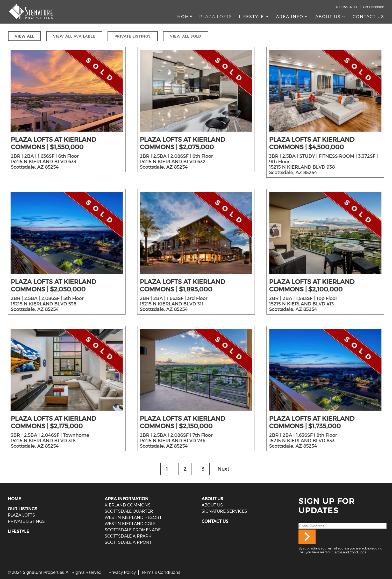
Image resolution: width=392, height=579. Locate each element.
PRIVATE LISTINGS (133, 36)
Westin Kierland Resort (133, 517)
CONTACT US (215, 521)
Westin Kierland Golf (130, 523)
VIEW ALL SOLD (186, 36)
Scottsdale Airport (128, 542)
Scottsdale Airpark (128, 536)
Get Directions (374, 7)
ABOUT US (212, 499)
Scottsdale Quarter (129, 511)
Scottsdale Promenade (133, 530)
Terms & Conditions (161, 572)
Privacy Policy (122, 572)
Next (223, 469)
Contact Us (368, 17)
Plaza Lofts (216, 17)
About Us (328, 17)
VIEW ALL (24, 36)
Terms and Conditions (350, 552)
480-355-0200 (346, 7)
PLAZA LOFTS (21, 515)
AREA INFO (290, 17)
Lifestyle (251, 17)
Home (185, 17)
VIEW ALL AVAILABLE (74, 36)
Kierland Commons (128, 505)
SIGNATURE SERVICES (224, 511)
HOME (15, 499)
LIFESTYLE (19, 531)
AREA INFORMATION (127, 499)
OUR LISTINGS (23, 509)
